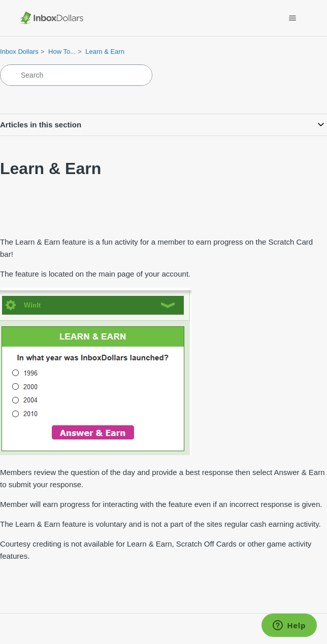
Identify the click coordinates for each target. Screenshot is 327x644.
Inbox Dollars (19, 52)
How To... (62, 52)
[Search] (76, 75)
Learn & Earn (105, 52)
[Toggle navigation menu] (293, 18)
